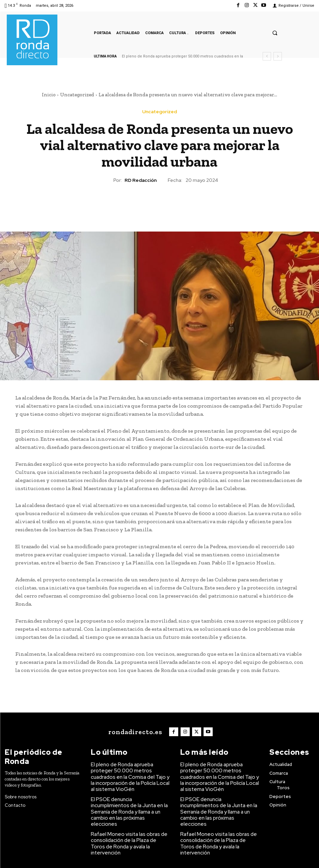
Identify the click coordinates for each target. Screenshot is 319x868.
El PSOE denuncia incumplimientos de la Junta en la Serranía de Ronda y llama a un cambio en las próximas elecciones (130, 796)
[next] (278, 56)
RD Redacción (141, 180)
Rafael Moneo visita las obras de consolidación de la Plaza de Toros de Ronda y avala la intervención (130, 818)
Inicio (49, 95)
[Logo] (137, 731)
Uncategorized (77, 95)
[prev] (267, 56)
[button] (275, 33)
